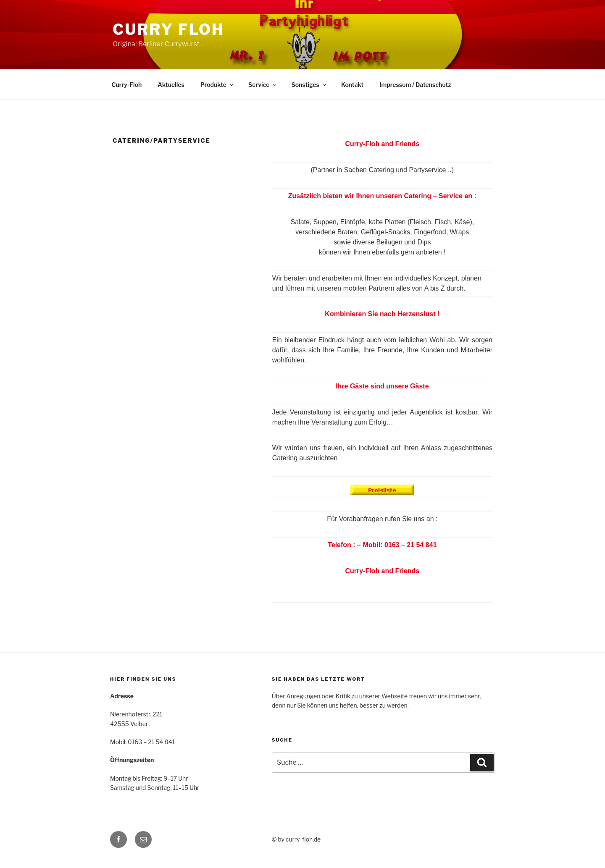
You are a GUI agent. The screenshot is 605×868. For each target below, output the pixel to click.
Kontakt (352, 85)
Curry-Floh (127, 85)
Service (263, 85)
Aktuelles (171, 85)
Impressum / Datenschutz (415, 85)
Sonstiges (309, 85)
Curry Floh (168, 29)
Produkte (217, 85)
